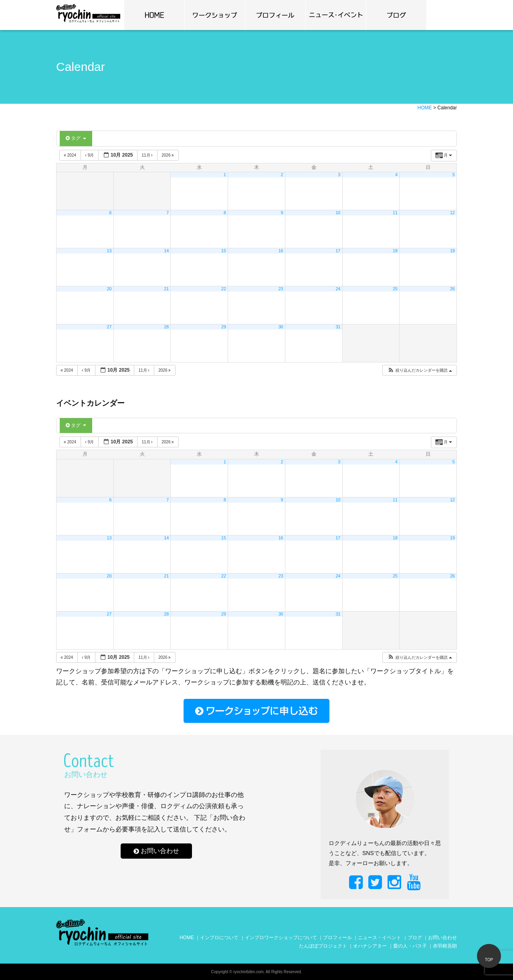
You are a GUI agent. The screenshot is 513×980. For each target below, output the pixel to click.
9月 (90, 155)
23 (281, 289)
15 (224, 251)
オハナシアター (370, 946)
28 (166, 327)
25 (395, 289)
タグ (76, 138)
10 (338, 213)
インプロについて (219, 938)
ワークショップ (215, 15)
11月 (148, 155)
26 (452, 289)
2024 (71, 155)
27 (109, 327)
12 (452, 213)
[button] (420, 370)
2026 (168, 155)
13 (109, 251)
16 (281, 251)
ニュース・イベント (380, 938)
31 (338, 327)
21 (166, 289)
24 (338, 289)
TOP (489, 960)
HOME (187, 938)
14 (166, 251)
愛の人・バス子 (410, 946)
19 (452, 251)
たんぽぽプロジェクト (323, 946)
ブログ (396, 15)
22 (224, 289)
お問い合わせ (160, 851)
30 (281, 327)
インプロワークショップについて (281, 938)
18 (395, 251)
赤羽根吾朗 (445, 946)
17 (338, 251)
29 (224, 327)
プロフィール (275, 15)
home (154, 15)
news (336, 15)
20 (109, 289)
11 (395, 213)
